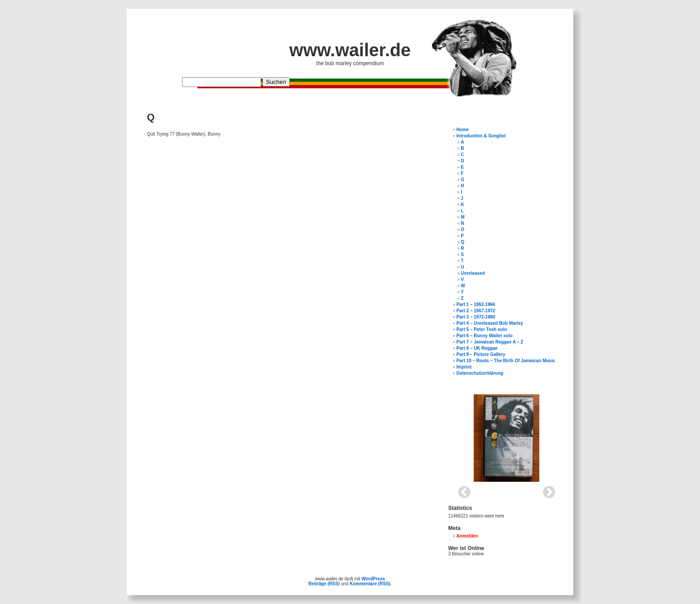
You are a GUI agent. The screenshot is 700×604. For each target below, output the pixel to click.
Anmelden (467, 536)
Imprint (464, 367)
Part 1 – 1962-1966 (476, 304)
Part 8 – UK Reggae (477, 348)
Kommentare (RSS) (370, 584)
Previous (462, 490)
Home (462, 130)
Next (546, 490)
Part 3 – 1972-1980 (476, 317)
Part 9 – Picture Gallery (481, 354)
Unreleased (473, 273)
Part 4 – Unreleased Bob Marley (490, 323)
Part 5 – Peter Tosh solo (481, 329)
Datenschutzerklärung (480, 373)
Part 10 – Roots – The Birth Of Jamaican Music (506, 361)
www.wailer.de (350, 50)
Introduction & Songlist (481, 136)
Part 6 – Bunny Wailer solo (484, 336)
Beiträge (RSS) (324, 584)
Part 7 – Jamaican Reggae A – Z (490, 342)
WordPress (373, 579)
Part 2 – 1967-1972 (476, 311)
